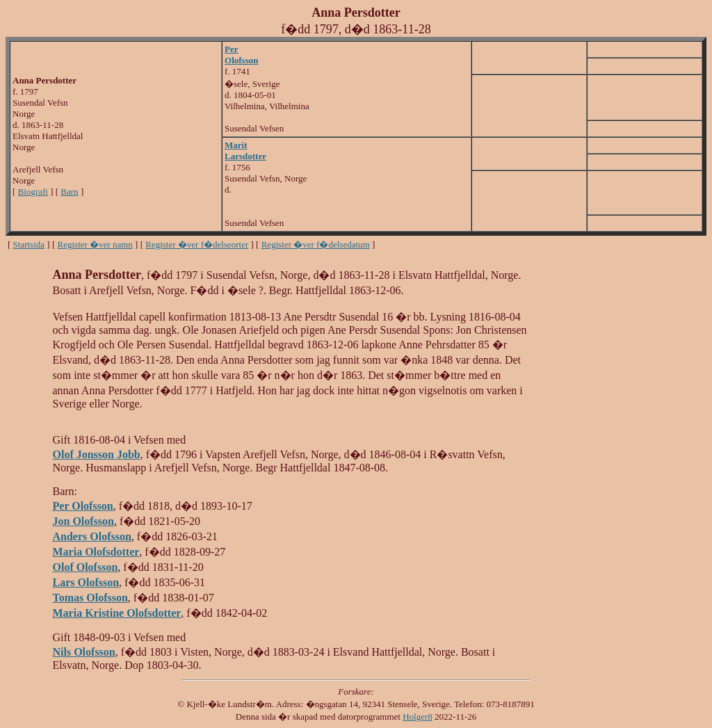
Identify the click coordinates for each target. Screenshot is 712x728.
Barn (69, 192)
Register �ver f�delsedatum (316, 244)
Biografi (33, 192)
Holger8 (418, 717)
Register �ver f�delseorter (197, 244)
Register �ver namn (95, 244)
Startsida (29, 244)
